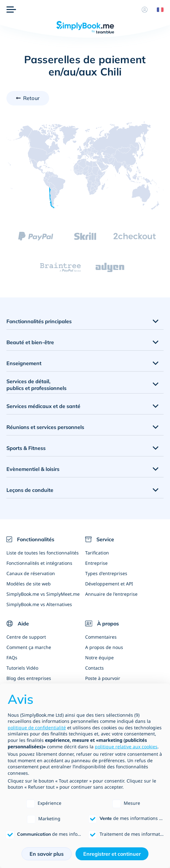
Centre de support (26, 637)
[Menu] (11, 10)
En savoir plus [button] (47, 854)
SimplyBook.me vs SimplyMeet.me (43, 594)
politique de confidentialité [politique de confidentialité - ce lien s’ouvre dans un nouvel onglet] (37, 728)
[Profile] (145, 10)
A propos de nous (104, 647)
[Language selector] (158, 10)
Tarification (97, 553)
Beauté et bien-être (30, 342)
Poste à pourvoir (103, 678)
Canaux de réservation (31, 573)
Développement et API (109, 584)
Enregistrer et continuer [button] (112, 854)
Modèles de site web (29, 584)
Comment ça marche (29, 647)
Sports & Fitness (26, 448)
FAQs (12, 658)
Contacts (94, 668)
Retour (31, 98)
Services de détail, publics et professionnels (36, 385)
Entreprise (96, 563)
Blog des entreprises (29, 678)
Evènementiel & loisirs (33, 469)
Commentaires (101, 637)
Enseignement (24, 363)
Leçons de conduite (30, 490)
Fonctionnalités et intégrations (39, 563)
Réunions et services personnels (45, 427)
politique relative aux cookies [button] (126, 747)
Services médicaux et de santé (43, 406)
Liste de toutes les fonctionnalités (43, 553)
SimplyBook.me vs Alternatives (39, 604)
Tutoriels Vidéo (22, 668)
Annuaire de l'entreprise (111, 594)
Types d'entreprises (106, 573)
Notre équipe (99, 658)
